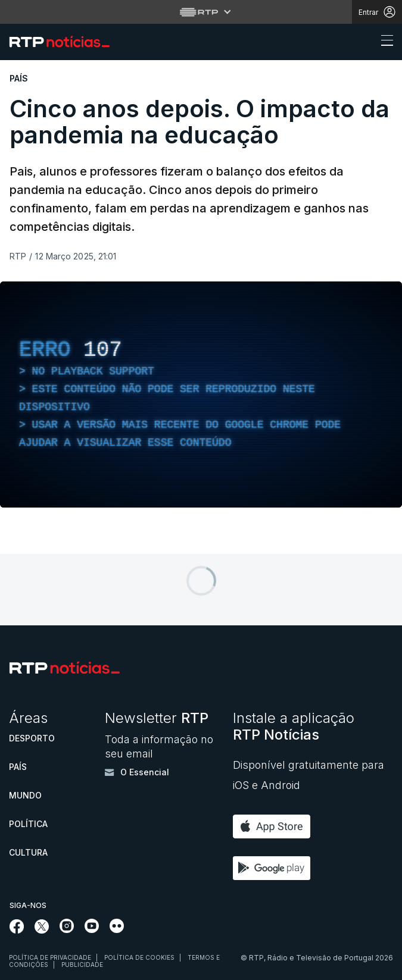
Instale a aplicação (294, 726)
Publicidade (82, 965)
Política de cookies (139, 957)
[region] (201, 394)
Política (28, 824)
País (18, 767)
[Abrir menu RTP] (201, 12)
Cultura (28, 852)
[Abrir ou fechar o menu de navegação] (384, 42)
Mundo (25, 795)
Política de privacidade (50, 957)
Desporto (32, 738)
